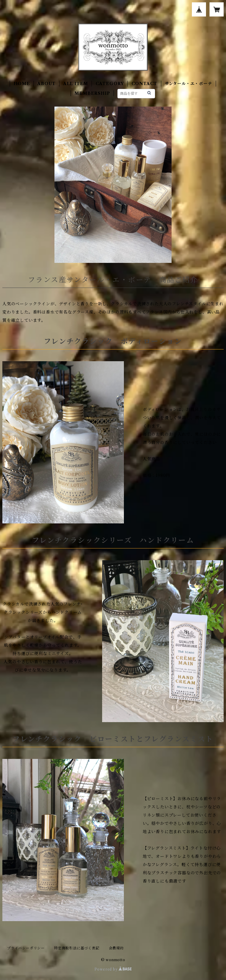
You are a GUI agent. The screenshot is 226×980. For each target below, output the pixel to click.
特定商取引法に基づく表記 (77, 948)
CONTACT (144, 84)
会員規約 (116, 948)
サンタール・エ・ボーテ (188, 84)
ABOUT (46, 84)
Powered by (113, 969)
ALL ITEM (76, 84)
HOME (22, 84)
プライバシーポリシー (26, 948)
